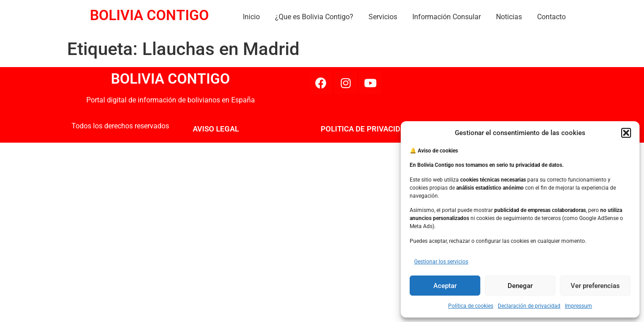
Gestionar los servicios (441, 262)
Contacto (551, 17)
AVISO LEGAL (216, 129)
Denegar (520, 286)
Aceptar (445, 286)
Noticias (509, 17)
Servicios (383, 17)
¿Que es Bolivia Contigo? (314, 17)
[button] (626, 133)
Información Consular (447, 17)
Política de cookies (471, 306)
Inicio (251, 17)
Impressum (578, 306)
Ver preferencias (595, 286)
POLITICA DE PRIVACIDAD (365, 129)
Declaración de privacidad (529, 306)
